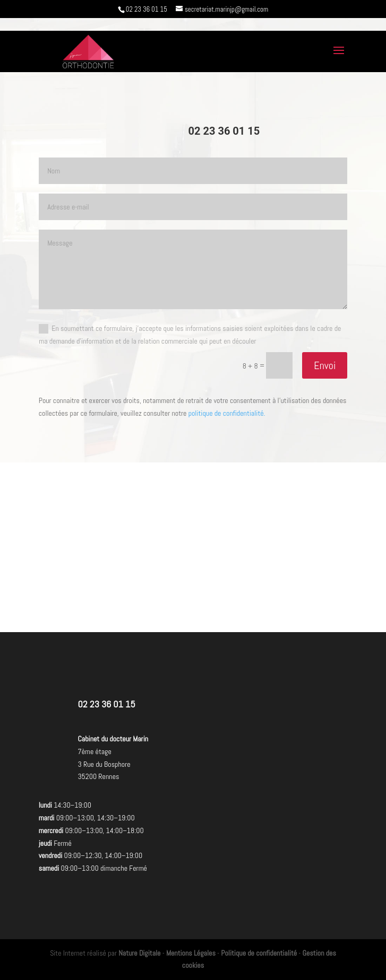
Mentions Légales (191, 953)
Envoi (325, 365)
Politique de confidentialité (259, 953)
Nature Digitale (139, 953)
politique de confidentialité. (227, 413)
